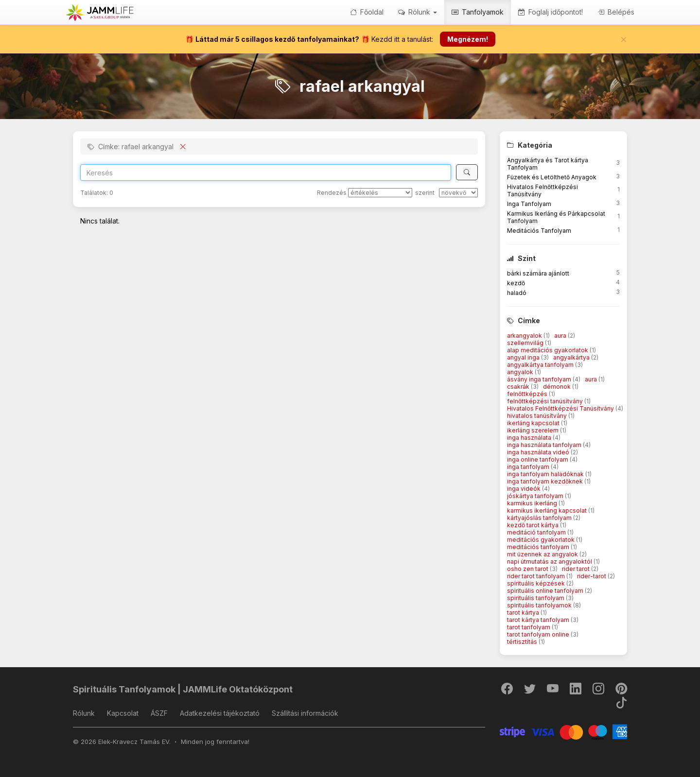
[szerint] (458, 193)
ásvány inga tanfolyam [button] (540, 379)
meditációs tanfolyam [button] (539, 547)
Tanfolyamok (478, 12)
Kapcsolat (123, 713)
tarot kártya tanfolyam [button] (539, 620)
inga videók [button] (525, 489)
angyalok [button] (521, 372)
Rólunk (84, 713)
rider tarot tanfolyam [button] (537, 576)
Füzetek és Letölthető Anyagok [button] (552, 177)
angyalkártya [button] (572, 357)
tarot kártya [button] (524, 613)
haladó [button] (517, 293)
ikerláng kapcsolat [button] (534, 423)
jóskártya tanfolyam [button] (536, 496)
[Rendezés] (380, 193)
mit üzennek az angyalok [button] (543, 554)
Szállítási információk (305, 713)
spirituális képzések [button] (537, 583)
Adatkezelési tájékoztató (220, 713)
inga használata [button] (530, 438)
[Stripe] (564, 731)
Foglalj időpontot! (551, 12)
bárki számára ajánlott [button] (538, 273)
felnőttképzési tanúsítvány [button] (546, 401)
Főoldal (367, 12)
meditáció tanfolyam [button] (537, 532)
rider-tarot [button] (592, 576)
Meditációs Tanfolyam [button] (539, 231)
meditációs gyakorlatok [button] (542, 540)
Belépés (616, 12)
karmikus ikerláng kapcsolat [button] (548, 510)
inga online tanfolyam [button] (538, 459)
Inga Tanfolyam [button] (529, 204)
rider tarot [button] (577, 569)
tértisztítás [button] (523, 642)
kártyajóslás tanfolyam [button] (540, 518)
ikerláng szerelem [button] (534, 430)
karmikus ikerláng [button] (533, 503)
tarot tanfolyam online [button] (539, 634)
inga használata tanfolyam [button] (545, 445)
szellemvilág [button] (526, 343)
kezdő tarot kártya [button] (534, 525)
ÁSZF (159, 713)
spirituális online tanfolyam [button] (546, 591)
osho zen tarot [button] (528, 569)
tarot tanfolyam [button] (529, 627)
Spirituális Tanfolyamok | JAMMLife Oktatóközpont (183, 689)
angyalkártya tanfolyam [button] (541, 365)
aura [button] (561, 336)
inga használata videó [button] (539, 452)
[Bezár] (624, 39)
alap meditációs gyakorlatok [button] (548, 350)
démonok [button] (558, 387)
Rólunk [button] (418, 12)
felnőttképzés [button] (528, 394)
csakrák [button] (519, 387)
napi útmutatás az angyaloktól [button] (550, 561)
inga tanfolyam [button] (529, 467)
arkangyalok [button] (525, 336)
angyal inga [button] (524, 357)
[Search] (266, 173)
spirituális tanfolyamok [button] (540, 605)
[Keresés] (467, 172)
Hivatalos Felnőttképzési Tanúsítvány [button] (561, 408)
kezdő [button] (516, 283)
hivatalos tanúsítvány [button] (538, 416)
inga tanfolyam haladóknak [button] (546, 474)
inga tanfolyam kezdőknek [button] (546, 481)
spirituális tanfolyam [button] (536, 598)
